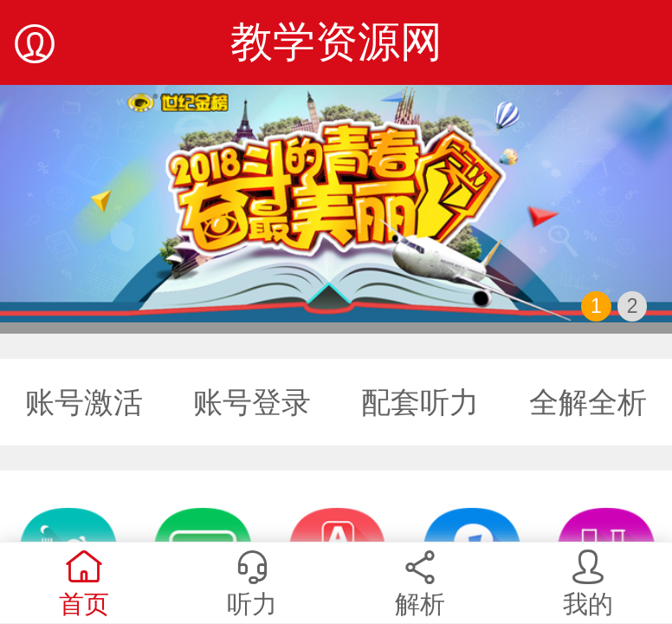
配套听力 (420, 402)
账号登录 (252, 402)
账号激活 (84, 402)
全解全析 (588, 402)
